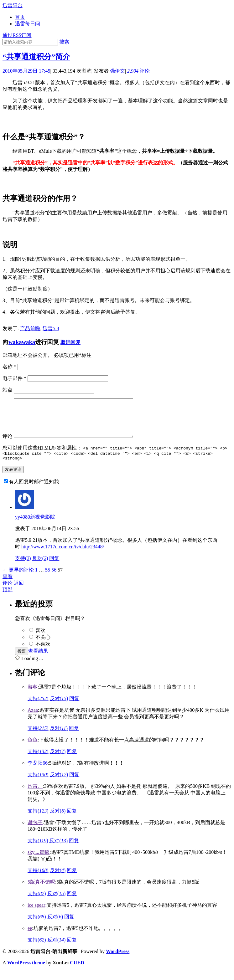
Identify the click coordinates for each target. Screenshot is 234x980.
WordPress (118, 961)
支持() (23, 568)
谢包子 (35, 832)
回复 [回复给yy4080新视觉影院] (54, 568)
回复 (74, 708)
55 (48, 579)
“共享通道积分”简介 (36, 57)
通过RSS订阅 (17, 35)
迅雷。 (35, 795)
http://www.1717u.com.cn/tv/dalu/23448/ (63, 556)
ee (30, 938)
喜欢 (40, 640)
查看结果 (38, 660)
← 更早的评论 (18, 579)
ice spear (36, 914)
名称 (9, 367)
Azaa (33, 719)
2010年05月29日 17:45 (26, 71)
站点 (8, 390)
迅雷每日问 (28, 24)
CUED (77, 972)
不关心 (43, 646)
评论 (138, 71)
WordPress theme (26, 972)
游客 (33, 696)
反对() (40, 568)
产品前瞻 (30, 328)
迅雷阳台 (13, 5)
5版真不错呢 (41, 891)
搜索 (64, 42)
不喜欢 (43, 653)
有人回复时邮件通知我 (34, 491)
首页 (20, 17)
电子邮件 (14, 378)
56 (54, 579)
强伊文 (117, 71)
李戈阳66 (38, 772)
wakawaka (22, 342)
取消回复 (70, 342)
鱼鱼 (33, 749)
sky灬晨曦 (39, 862)
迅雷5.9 (51, 328)
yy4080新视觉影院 (35, 526)
